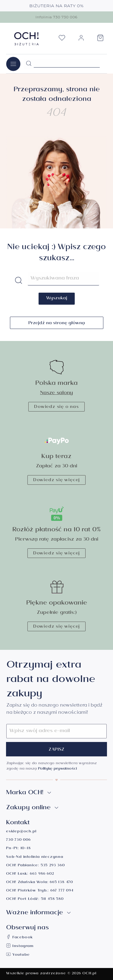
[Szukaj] (29, 64)
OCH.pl (89, 974)
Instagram (20, 947)
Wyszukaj (57, 299)
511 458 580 (52, 899)
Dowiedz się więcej (56, 481)
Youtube (18, 955)
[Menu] (13, 64)
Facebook (19, 938)
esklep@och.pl (21, 832)
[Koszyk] (100, 40)
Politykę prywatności (57, 769)
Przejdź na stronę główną (57, 324)
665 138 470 (61, 883)
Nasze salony (56, 393)
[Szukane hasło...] (67, 63)
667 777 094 (62, 891)
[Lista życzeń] (62, 40)
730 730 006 (18, 840)
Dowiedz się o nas (56, 407)
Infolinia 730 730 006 (56, 17)
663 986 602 (42, 874)
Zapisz (56, 750)
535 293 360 (53, 866)
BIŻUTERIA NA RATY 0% (56, 6)
